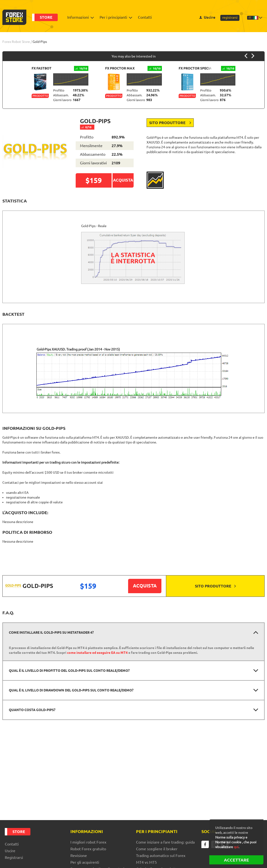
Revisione (79, 856)
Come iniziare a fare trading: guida (165, 842)
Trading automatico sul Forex (161, 856)
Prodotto (40, 96)
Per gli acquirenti (85, 862)
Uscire (207, 17)
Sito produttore (170, 123)
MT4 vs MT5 (146, 862)
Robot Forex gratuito (88, 849)
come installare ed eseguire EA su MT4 (97, 653)
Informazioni (79, 17)
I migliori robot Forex (88, 842)
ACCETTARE (236, 860)
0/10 (87, 127)
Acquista (145, 586)
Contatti (145, 17)
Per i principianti (115, 17)
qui (236, 847)
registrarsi (230, 17)
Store (46, 17)
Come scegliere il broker (157, 849)
